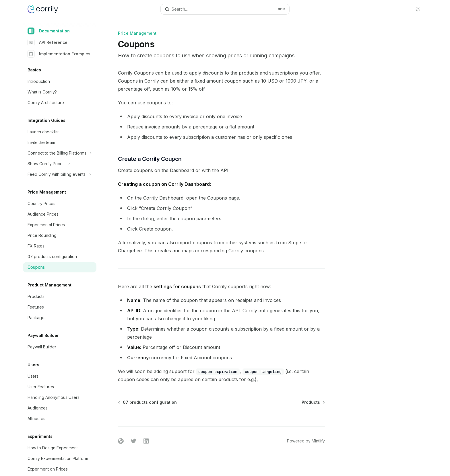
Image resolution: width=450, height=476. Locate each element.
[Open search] (225, 9)
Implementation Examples (59, 54)
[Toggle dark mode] (418, 9)
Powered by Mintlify (306, 441)
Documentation (49, 31)
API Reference (47, 42)
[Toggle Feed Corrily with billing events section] (60, 174)
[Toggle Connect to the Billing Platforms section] (60, 153)
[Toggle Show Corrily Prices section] (60, 164)
